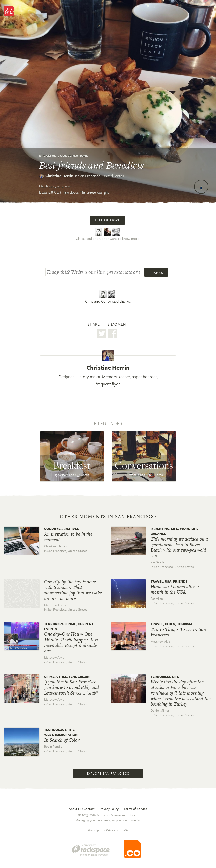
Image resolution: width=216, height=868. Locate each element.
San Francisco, (101, 176)
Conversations (74, 156)
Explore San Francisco (108, 773)
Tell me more (107, 220)
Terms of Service (135, 809)
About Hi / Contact (82, 809)
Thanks (156, 273)
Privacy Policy (109, 809)
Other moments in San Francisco (108, 517)
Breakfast (49, 156)
